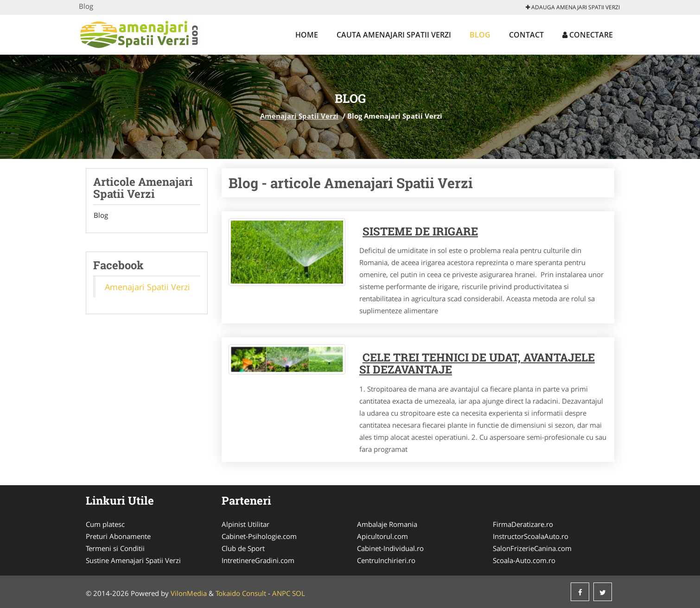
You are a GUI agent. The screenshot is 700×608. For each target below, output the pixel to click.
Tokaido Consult (241, 593)
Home (307, 35)
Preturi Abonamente (118, 536)
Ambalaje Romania (387, 524)
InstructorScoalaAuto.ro (531, 536)
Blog (480, 35)
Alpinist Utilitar (245, 524)
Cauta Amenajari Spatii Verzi (394, 35)
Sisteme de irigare (420, 231)
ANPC (281, 593)
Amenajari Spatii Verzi (299, 116)
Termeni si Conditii (115, 548)
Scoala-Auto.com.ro (524, 560)
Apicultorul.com (382, 536)
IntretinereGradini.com (258, 560)
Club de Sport (243, 548)
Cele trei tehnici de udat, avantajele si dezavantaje (477, 363)
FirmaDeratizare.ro (523, 524)
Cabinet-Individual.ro (390, 548)
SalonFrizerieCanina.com (532, 548)
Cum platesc (105, 524)
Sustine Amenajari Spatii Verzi (133, 560)
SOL (299, 593)
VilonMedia (189, 593)
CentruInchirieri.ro (386, 560)
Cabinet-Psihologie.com (259, 536)
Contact (526, 35)
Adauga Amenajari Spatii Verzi (573, 7)
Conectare (588, 35)
